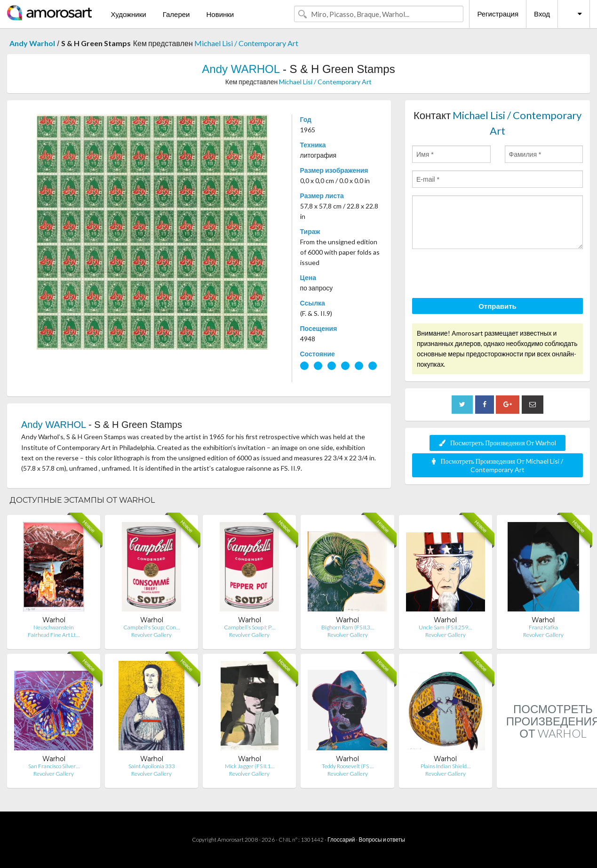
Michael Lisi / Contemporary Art (246, 43)
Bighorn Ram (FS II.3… (348, 627)
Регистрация (498, 14)
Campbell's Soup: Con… (151, 627)
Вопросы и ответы (382, 840)
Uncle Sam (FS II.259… (445, 627)
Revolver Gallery (151, 635)
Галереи (176, 14)
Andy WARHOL (241, 69)
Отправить (497, 306)
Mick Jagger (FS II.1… (250, 766)
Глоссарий (341, 840)
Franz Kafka (543, 627)
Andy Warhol (32, 43)
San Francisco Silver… (54, 766)
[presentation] (484, 275)
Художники (128, 14)
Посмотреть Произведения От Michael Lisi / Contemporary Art (497, 465)
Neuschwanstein (54, 627)
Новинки (220, 14)
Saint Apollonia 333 (152, 766)
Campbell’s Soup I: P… (250, 627)
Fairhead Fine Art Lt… (54, 635)
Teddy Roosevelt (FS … (348, 766)
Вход (542, 14)
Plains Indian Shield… (446, 766)
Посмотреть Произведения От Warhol (497, 443)
